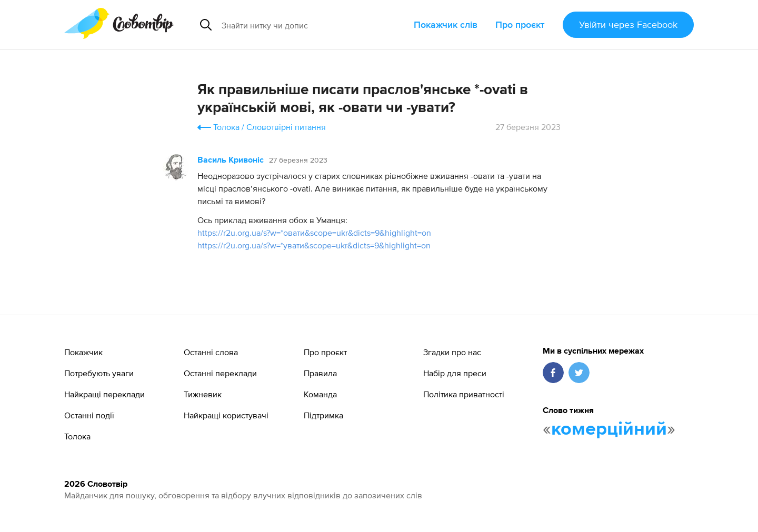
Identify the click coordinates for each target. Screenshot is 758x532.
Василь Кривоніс (231, 160)
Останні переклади (220, 373)
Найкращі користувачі (226, 415)
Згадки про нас (452, 352)
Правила (320, 373)
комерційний (609, 429)
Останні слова (211, 352)
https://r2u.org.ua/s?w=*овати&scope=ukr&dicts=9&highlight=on (314, 233)
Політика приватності (464, 394)
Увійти (628, 24)
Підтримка (323, 415)
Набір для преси (455, 373)
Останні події (89, 415)
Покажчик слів (446, 24)
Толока (226, 127)
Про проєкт (520, 24)
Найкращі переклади (104, 394)
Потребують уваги (99, 373)
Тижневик (203, 394)
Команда (320, 394)
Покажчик (83, 352)
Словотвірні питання (286, 127)
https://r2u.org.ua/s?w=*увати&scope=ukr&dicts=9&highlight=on (314, 245)
